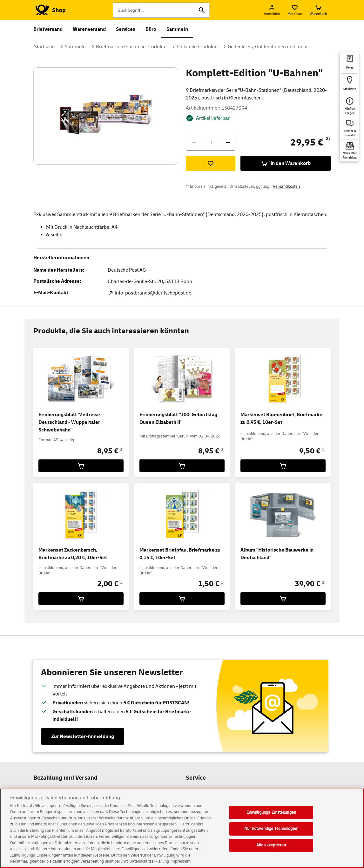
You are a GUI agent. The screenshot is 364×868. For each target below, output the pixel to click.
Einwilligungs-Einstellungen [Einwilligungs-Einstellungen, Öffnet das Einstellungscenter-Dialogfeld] (271, 817)
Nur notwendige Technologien (271, 834)
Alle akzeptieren (271, 851)
